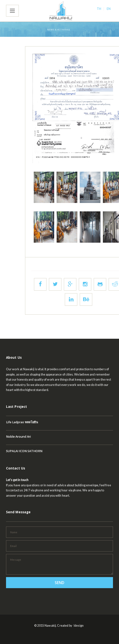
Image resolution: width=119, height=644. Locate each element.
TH (99, 9)
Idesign (79, 626)
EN (109, 9)
